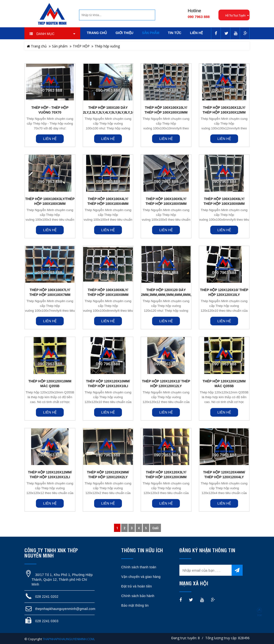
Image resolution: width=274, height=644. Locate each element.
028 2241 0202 (47, 597)
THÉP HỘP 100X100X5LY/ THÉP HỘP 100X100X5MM (166, 201)
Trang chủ (37, 46)
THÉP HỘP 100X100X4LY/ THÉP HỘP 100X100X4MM (108, 201)
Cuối (155, 528)
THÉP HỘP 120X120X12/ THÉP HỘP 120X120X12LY (166, 384)
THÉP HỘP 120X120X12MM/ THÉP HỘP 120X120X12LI (50, 475)
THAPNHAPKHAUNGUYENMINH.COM (68, 639)
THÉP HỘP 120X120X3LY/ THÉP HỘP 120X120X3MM (166, 475)
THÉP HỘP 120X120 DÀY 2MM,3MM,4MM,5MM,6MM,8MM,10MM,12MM (166, 292)
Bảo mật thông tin (135, 605)
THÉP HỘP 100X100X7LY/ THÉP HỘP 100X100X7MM (50, 292)
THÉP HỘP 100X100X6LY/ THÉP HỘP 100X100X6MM (224, 201)
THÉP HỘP (81, 46)
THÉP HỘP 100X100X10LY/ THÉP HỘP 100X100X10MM (166, 110)
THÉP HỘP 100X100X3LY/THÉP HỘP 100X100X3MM (50, 201)
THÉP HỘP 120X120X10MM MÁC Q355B (50, 384)
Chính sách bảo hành (138, 596)
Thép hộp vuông (107, 46)
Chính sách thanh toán (139, 567)
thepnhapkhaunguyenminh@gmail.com (65, 609)
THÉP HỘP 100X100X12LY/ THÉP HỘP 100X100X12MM (224, 110)
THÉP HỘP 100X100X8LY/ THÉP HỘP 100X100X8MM (108, 292)
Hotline (194, 11)
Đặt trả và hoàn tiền (137, 586)
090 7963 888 (199, 17)
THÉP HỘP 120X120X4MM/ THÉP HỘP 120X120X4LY (224, 475)
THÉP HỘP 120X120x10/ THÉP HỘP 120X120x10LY (224, 292)
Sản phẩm (60, 46)
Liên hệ (50, 139)
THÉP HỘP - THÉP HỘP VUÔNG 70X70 (50, 110)
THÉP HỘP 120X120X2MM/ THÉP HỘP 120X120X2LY (108, 475)
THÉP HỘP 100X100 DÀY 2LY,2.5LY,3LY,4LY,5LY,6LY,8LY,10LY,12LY (108, 110)
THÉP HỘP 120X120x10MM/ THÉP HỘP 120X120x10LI (108, 384)
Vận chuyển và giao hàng (141, 577)
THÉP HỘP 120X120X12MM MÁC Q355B (224, 384)
